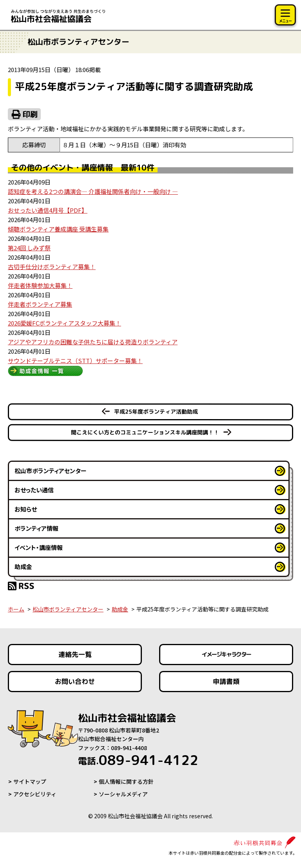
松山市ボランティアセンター (51, 471)
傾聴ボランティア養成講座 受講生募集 (58, 229)
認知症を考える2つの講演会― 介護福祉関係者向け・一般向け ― (93, 191)
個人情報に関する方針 (126, 781)
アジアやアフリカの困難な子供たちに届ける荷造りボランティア (93, 342)
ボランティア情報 (36, 528)
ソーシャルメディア (123, 794)
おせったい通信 (34, 490)
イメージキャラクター (226, 654)
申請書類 (226, 681)
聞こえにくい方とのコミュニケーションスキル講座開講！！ (145, 432)
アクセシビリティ (35, 794)
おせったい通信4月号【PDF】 (48, 210)
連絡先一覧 (75, 654)
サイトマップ (30, 781)
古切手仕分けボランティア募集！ (52, 267)
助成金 (23, 567)
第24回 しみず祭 (29, 248)
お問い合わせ (75, 681)
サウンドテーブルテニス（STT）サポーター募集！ (75, 361)
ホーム (16, 609)
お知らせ (26, 509)
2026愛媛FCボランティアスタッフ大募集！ (64, 323)
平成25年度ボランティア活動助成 (156, 411)
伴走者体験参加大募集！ (40, 285)
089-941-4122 (138, 760)
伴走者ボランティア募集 (40, 304)
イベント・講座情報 (39, 547)
